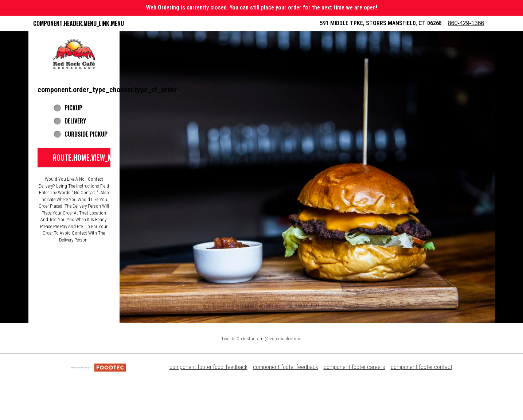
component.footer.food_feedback (208, 391)
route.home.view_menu (88, 181)
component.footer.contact (421, 391)
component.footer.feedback (286, 391)
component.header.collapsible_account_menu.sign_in (323, 39)
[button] (74, 78)
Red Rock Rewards (218, 39)
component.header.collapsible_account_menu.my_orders (109, 39)
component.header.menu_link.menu (79, 23)
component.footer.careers (354, 391)
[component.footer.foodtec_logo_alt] (98, 391)
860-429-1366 (474, 50)
